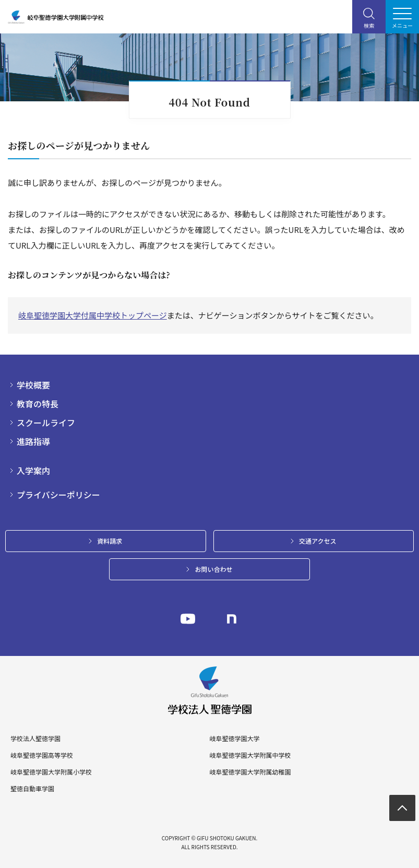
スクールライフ (46, 423)
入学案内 (33, 471)
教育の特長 (38, 404)
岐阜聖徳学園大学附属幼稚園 (250, 772)
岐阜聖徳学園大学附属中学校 (250, 755)
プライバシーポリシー (58, 495)
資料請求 (110, 541)
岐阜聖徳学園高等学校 (42, 755)
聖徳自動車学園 (32, 789)
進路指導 (33, 441)
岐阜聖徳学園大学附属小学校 (51, 772)
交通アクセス (318, 541)
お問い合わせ (213, 569)
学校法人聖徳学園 (35, 738)
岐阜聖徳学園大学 (234, 738)
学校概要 (33, 385)
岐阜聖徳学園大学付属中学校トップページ (93, 315)
